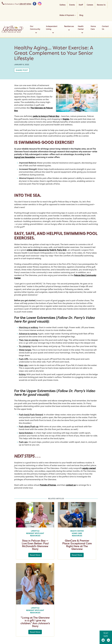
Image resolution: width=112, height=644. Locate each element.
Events (72, 5)
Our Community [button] (36, 29)
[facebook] (35, 4)
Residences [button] (69, 28)
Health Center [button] (82, 29)
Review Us (101, 5)
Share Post (22, 70)
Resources (35, 536)
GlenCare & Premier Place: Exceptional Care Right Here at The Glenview (77, 545)
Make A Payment (68, 15)
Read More (35, 555)
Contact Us (105, 28)
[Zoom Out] (108, 640)
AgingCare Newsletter (25, 157)
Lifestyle (35, 531)
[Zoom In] (103, 640)
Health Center (77, 531)
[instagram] (40, 4)
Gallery (62, 5)
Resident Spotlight (35, 533)
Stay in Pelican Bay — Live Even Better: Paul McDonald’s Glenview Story (35, 545)
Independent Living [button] (53, 29)
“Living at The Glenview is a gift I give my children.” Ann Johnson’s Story (35, 622)
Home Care (93, 28)
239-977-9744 (25, 4)
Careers (90, 5)
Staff (81, 5)
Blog (81, 15)
